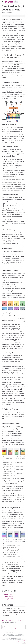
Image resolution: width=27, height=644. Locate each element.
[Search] (16, 2)
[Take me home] (9, 2)
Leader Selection (8, 600)
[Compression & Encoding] (13, 627)
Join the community (15, 641)
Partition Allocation (8, 596)
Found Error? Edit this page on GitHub (11, 621)
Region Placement (8, 598)
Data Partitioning (8, 594)
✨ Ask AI (22, 2)
